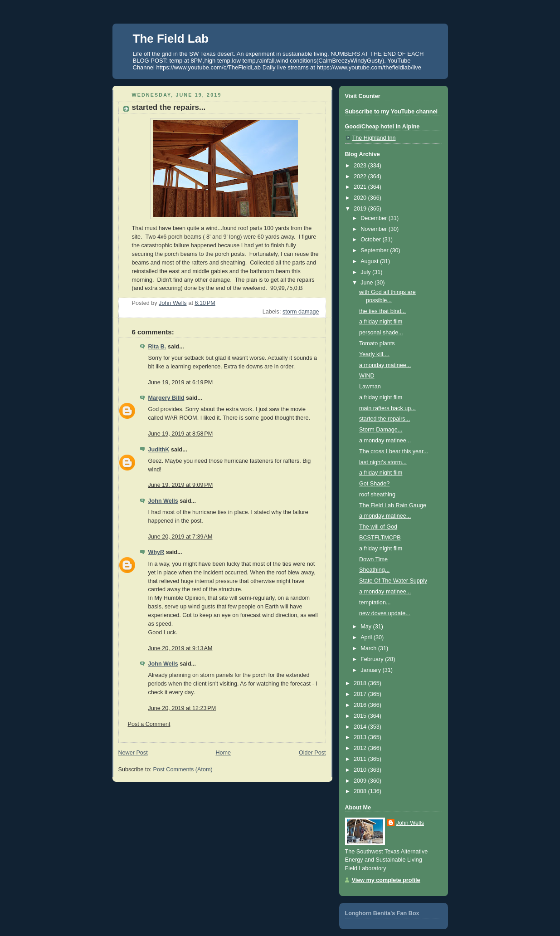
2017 (361, 694)
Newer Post (133, 753)
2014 (361, 727)
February (373, 659)
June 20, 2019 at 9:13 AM (180, 648)
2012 (361, 748)
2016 (361, 705)
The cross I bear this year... (394, 451)
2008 (361, 791)
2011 (361, 759)
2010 (361, 770)
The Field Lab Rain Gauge (393, 505)
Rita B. (157, 347)
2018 (361, 683)
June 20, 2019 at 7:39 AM (180, 537)
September (375, 250)
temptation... (375, 603)
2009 (361, 781)
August (370, 261)
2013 (361, 737)
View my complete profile (386, 880)
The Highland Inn (374, 138)
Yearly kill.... (374, 354)
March (369, 648)
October (371, 240)
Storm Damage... (381, 430)
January (371, 670)
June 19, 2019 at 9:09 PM (181, 485)
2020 (361, 198)
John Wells (163, 501)
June (368, 283)
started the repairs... (385, 419)
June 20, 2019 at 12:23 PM (182, 708)
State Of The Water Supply (393, 581)
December (375, 218)
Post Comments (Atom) (183, 769)
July (366, 272)
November (375, 229)
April (367, 637)
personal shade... (381, 333)
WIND (367, 376)
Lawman (370, 387)
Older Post (312, 753)
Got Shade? (374, 484)
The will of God (378, 527)
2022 (361, 176)
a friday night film (381, 322)
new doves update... (385, 613)
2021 (361, 187)
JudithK (159, 450)
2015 (361, 716)
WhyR (156, 552)
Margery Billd (166, 398)
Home (223, 753)
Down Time (373, 559)
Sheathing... (374, 570)
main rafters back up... (387, 408)
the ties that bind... (382, 311)
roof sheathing (377, 495)
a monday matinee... (385, 365)
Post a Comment (149, 724)
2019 (361, 209)
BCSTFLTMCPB (380, 538)
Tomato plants (377, 343)
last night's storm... (383, 462)
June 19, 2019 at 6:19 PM (181, 382)
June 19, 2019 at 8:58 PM (181, 434)
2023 (361, 166)
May (367, 627)
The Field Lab (171, 39)
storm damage (301, 312)
